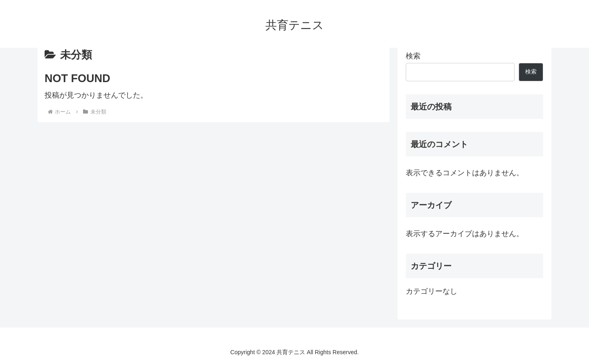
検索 (413, 56)
